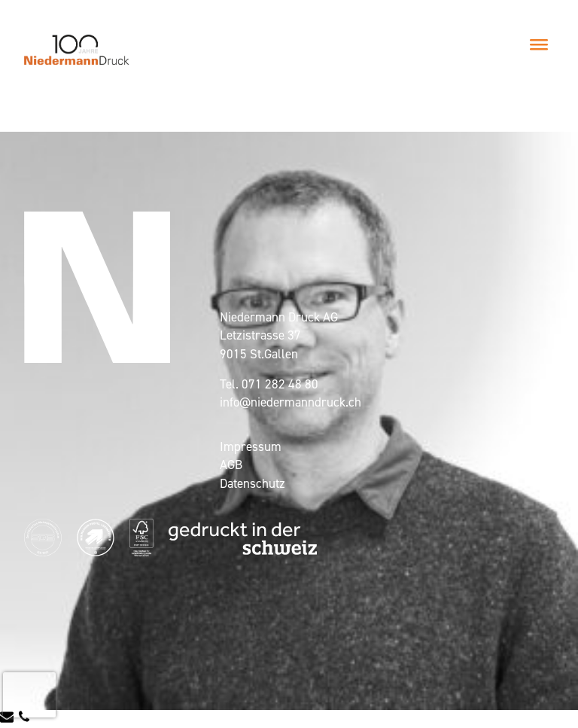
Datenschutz (252, 483)
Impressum (251, 446)
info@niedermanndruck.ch (291, 402)
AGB (231, 465)
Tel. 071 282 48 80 (269, 384)
